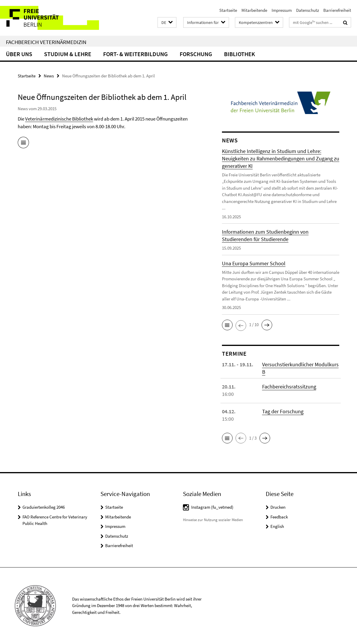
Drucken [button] (278, 507)
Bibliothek (240, 54)
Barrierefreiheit (337, 10)
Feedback (279, 517)
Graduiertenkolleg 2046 (44, 507)
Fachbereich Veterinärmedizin (46, 42)
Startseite (228, 10)
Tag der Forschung (283, 411)
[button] (167, 23)
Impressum (282, 10)
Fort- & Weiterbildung (136, 54)
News (49, 76)
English (277, 526)
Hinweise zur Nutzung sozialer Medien (213, 520)
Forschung (196, 54)
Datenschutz (307, 10)
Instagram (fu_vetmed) (212, 507)
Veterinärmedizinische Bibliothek (59, 119)
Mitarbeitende (254, 10)
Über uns (19, 54)
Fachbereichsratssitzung (289, 387)
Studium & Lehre (68, 54)
